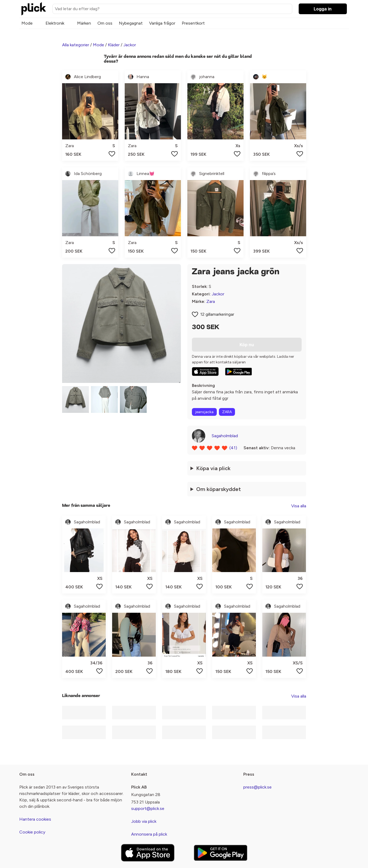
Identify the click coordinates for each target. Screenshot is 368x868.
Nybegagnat (131, 23)
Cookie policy (32, 832)
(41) (233, 448)
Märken (84, 23)
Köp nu (247, 345)
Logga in (323, 9)
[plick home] (34, 9)
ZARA (227, 412)
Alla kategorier (76, 45)
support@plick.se (148, 808)
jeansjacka (204, 412)
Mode (27, 23)
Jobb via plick (144, 821)
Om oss (105, 23)
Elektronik (55, 23)
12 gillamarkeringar (217, 314)
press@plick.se (257, 787)
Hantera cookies (35, 819)
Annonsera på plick (149, 834)
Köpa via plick (213, 468)
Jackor (130, 45)
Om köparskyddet (219, 489)
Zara (211, 301)
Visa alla (299, 506)
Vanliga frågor (162, 23)
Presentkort (193, 23)
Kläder (114, 45)
